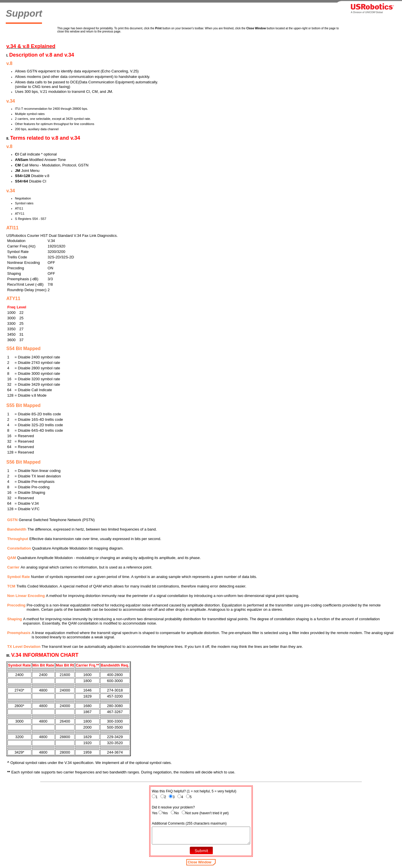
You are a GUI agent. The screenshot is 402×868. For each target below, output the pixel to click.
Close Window (200, 862)
